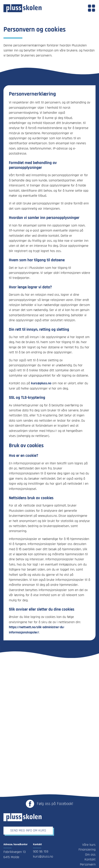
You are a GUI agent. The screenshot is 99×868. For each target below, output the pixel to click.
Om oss (90, 855)
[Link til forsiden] (22, 8)
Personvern (88, 865)
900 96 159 (41, 852)
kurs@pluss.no (41, 383)
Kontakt (90, 859)
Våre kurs (89, 845)
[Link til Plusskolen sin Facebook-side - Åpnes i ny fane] (49, 804)
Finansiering (87, 850)
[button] (91, 8)
